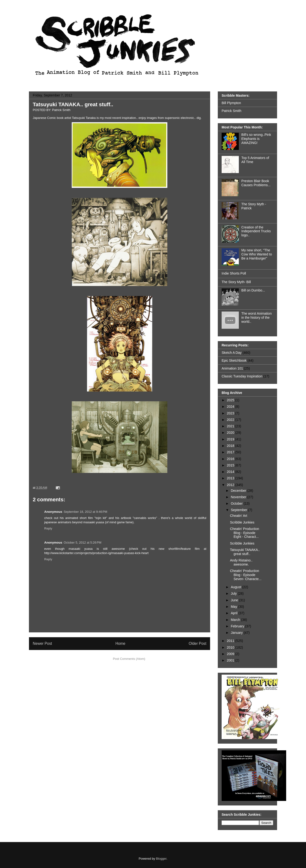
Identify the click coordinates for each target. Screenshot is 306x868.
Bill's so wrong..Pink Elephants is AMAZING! (256, 139)
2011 (231, 641)
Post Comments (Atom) (129, 659)
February (238, 626)
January (237, 633)
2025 (231, 400)
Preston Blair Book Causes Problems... (256, 183)
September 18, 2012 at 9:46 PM (85, 512)
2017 (231, 452)
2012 (231, 485)
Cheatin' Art (239, 516)
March (236, 620)
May (234, 607)
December (239, 491)
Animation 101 (232, 368)
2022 (231, 420)
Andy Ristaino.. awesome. (241, 562)
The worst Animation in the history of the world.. (257, 318)
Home (120, 643)
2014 (231, 472)
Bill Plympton (231, 103)
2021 (231, 426)
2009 (231, 654)
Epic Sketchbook (234, 360)
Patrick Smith (231, 111)
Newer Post (42, 643)
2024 (231, 407)
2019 (231, 439)
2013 (231, 478)
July (234, 593)
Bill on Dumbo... (253, 290)
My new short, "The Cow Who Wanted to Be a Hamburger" (257, 254)
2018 (231, 446)
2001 (231, 660)
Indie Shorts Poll (234, 273)
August (236, 587)
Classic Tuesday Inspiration (242, 376)
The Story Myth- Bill (236, 282)
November (239, 497)
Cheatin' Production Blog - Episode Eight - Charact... (245, 533)
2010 (231, 647)
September (239, 510)
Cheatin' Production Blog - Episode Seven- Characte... (246, 575)
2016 (231, 459)
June (235, 600)
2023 (231, 413)
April (235, 613)
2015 (231, 465)
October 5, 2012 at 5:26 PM (82, 542)
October (237, 503)
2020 (231, 433)
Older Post (197, 643)
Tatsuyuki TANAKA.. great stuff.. (73, 104)
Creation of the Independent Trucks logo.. (256, 231)
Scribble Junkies (242, 522)
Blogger (161, 859)
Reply (48, 528)
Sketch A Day (232, 353)
